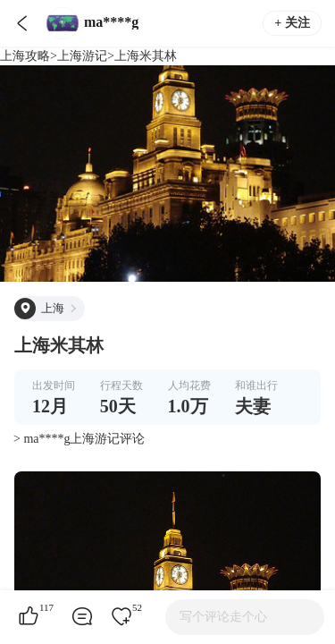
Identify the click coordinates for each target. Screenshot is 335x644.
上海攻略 (25, 56)
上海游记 (82, 56)
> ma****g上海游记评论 (80, 439)
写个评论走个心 (223, 617)
